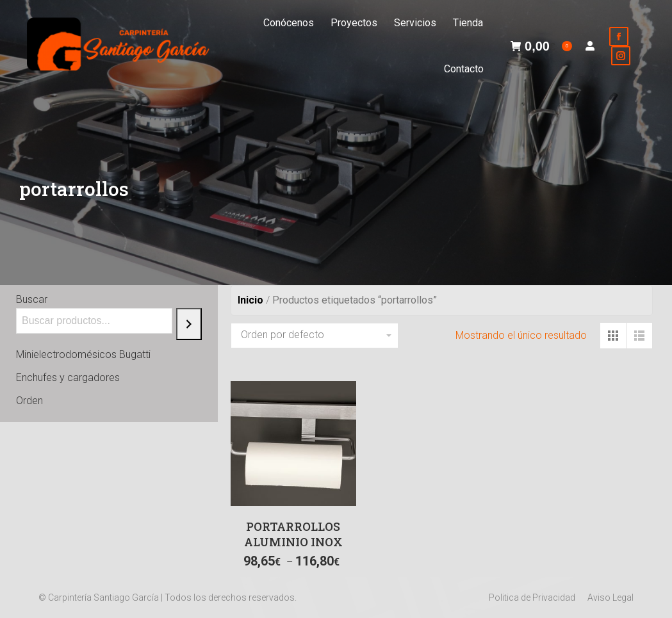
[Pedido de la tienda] (315, 336)
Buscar (32, 299)
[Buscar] (189, 324)
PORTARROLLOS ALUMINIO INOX (293, 534)
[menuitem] (289, 23)
